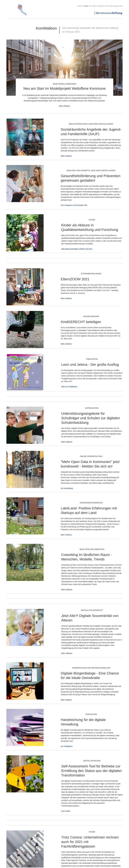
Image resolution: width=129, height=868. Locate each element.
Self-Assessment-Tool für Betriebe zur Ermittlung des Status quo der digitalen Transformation (92, 771)
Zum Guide (66, 811)
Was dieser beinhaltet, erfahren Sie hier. (77, 249)
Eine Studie (74, 194)
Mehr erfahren (64, 106)
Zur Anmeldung (67, 488)
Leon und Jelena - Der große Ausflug (90, 365)
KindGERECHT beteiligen (81, 322)
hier (86, 6)
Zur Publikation (67, 746)
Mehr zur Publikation (69, 387)
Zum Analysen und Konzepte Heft (74, 205)
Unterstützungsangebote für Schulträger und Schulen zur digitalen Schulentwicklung (91, 418)
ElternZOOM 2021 (75, 279)
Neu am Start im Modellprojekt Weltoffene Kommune (65, 88)
